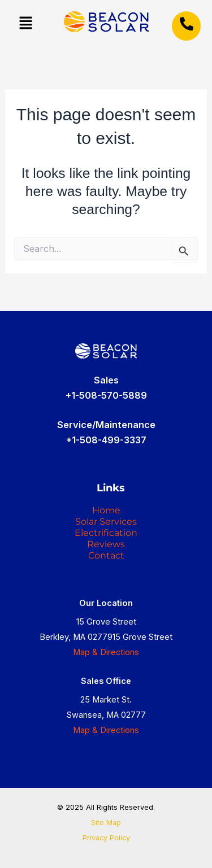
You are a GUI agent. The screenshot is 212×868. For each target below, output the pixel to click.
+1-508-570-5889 (106, 395)
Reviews (106, 544)
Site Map (106, 823)
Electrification (106, 533)
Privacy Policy (106, 838)
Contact (106, 555)
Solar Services (106, 522)
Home (106, 510)
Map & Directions (106, 652)
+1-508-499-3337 (106, 440)
